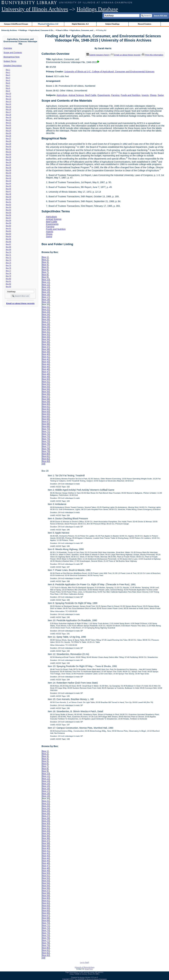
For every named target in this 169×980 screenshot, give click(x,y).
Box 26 (8, 136)
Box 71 (8, 255)
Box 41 (8, 175)
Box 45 (8, 186)
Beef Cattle (91, 95)
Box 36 (8, 162)
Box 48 (8, 194)
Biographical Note (12, 57)
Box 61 (8, 228)
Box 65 (8, 239)
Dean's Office (63, 30)
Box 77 (8, 271)
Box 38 (8, 168)
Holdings (24, 30)
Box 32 (8, 152)
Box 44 (8, 183)
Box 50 (8, 199)
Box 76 (8, 268)
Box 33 (8, 154)
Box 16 (8, 109)
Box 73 (8, 260)
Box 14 (8, 104)
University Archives (9, 30)
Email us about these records (20, 303)
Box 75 (8, 265)
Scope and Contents (13, 52)
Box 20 (8, 120)
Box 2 (8, 72)
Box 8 (8, 88)
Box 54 (8, 210)
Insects (145, 95)
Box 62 (8, 231)
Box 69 (8, 250)
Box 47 (8, 191)
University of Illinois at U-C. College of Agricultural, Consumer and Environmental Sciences (109, 72)
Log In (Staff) (84, 962)
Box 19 (8, 117)
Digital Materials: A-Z (80, 24)
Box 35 (8, 160)
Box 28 (8, 141)
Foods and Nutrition (130, 95)
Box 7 (8, 86)
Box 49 (8, 197)
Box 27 (8, 138)
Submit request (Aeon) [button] (98, 55)
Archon (82, 977)
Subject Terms (10, 61)
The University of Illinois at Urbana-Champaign (91, 979)
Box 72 (8, 257)
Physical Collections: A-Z (48, 24)
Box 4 (8, 78)
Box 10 (8, 93)
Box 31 (8, 149)
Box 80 (8, 279)
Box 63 (8, 234)
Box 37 (8, 165)
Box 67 (8, 244)
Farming (115, 95)
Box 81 (8, 281)
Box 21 (8, 123)
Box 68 (8, 247)
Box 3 (8, 75)
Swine (161, 95)
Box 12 (8, 99)
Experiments (104, 95)
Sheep (153, 95)
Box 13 (8, 101)
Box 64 (8, 236)
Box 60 (8, 226)
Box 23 (8, 128)
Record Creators (145, 24)
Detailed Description (13, 66)
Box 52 (8, 205)
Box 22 (8, 125)
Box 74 (8, 263)
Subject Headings (112, 24)
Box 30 (8, 146)
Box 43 (8, 181)
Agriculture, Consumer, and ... (83, 30)
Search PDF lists (160, 15)
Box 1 (8, 70)
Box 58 (8, 220)
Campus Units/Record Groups (16, 24)
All (43, 464)
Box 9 (8, 91)
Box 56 (8, 215)
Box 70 (8, 252)
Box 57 (8, 218)
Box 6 (8, 83)
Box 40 (8, 173)
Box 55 (8, 212)
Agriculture (62, 95)
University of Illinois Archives (35, 9)
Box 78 (8, 273)
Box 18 (8, 115)
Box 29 (8, 144)
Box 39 (8, 170)
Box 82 (8, 284)
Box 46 (8, 189)
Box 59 (8, 223)
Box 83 (8, 287)
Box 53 (8, 207)
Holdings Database (97, 9)
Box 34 (8, 157)
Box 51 (8, 202)
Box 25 (8, 133)
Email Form (89, 969)
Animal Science (76, 95)
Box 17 (8, 112)
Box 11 (8, 96)
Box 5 (8, 80)
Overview (8, 48)
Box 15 (8, 107)
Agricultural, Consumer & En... (42, 30)
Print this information (153, 55)
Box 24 (8, 131)
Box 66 (8, 242)
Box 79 (8, 276)
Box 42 (8, 178)
